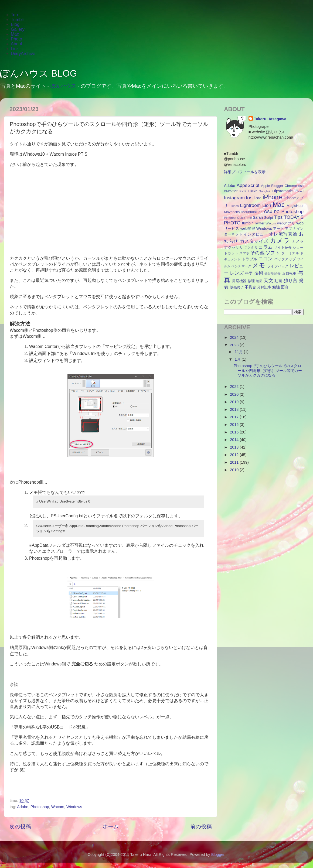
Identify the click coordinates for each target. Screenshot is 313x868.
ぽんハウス (63, 86)
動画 (278, 281)
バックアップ (285, 259)
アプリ (290, 229)
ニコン (266, 259)
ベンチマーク (241, 266)
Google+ (265, 191)
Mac (15, 34)
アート (278, 229)
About (16, 44)
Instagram (234, 198)
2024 (235, 337)
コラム (266, 247)
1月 (238, 359)
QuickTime (245, 218)
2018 (235, 409)
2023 (235, 345)
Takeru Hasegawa (270, 119)
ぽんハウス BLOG (39, 73)
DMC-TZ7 (231, 191)
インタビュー (256, 234)
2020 (235, 394)
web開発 (248, 228)
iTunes (234, 206)
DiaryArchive (23, 54)
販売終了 (237, 287)
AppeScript (248, 185)
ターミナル (290, 253)
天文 (268, 281)
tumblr (247, 223)
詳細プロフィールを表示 (245, 172)
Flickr (252, 191)
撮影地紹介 (273, 274)
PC (277, 212)
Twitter (259, 223)
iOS (249, 198)
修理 (251, 281)
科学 (249, 273)
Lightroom (250, 205)
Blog (15, 24)
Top (14, 15)
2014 (235, 440)
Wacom (58, 807)
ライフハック (278, 266)
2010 (235, 470)
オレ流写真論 (283, 234)
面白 (285, 287)
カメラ (280, 241)
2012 (235, 455)
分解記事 (264, 287)
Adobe (23, 807)
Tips (278, 217)
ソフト (273, 253)
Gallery (18, 29)
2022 (235, 387)
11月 (239, 352)
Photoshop (40, 807)
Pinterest (230, 218)
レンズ (237, 273)
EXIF (243, 191)
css (301, 186)
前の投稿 (201, 826)
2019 (235, 402)
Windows (74, 807)
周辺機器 (239, 281)
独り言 (291, 281)
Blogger (277, 186)
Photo (16, 39)
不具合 (250, 287)
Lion (267, 205)
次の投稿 (20, 826)
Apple (265, 186)
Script (268, 218)
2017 (235, 417)
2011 (235, 462)
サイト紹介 (283, 247)
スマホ (244, 253)
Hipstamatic (282, 191)
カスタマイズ (254, 241)
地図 (259, 281)
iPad (258, 198)
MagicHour (295, 206)
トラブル (250, 259)
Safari (258, 217)
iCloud (299, 191)
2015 (235, 432)
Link (15, 49)
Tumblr (17, 20)
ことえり (251, 248)
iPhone (272, 197)
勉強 (276, 287)
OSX (268, 212)
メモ (259, 265)
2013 (235, 447)
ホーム (111, 826)
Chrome (291, 186)
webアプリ (286, 223)
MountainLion (252, 212)
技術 (258, 273)
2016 (235, 425)
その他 (257, 253)
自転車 (291, 273)
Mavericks (232, 212)
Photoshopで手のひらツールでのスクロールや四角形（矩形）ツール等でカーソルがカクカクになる (268, 370)
